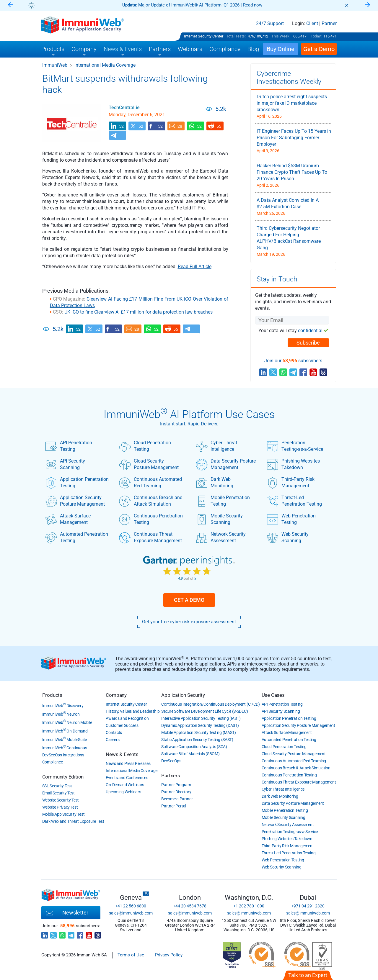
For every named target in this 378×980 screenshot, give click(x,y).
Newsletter (67, 913)
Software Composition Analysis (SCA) (194, 747)
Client (312, 24)
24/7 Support (270, 24)
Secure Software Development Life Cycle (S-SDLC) (205, 711)
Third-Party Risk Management (291, 483)
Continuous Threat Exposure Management (150, 537)
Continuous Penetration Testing (151, 519)
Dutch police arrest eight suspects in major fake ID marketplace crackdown (292, 103)
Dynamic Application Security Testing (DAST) (200, 725)
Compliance (53, 762)
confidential (310, 331)
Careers (113, 740)
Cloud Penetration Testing (145, 446)
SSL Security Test (57, 786)
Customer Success (122, 725)
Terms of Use (131, 955)
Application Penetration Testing (77, 483)
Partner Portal (174, 806)
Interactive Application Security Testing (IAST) (201, 718)
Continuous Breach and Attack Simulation (151, 501)
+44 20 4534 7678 (190, 906)
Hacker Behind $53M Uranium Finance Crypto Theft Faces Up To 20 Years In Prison (292, 172)
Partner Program (176, 785)
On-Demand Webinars (125, 785)
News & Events (122, 754)
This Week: (281, 36)
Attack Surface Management (68, 519)
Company (116, 695)
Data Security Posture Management (226, 464)
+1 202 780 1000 (249, 906)
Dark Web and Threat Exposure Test (73, 821)
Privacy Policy (169, 955)
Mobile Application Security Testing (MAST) (198, 732)
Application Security (183, 695)
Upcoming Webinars (123, 792)
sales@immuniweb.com (131, 913)
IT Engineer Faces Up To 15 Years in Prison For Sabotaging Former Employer (294, 138)
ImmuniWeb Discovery (63, 706)
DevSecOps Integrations (63, 755)
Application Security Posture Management (75, 501)
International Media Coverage (105, 65)
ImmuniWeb (55, 65)
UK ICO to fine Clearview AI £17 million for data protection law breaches (139, 312)
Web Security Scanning (288, 537)
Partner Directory (176, 792)
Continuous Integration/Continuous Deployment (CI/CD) (210, 704)
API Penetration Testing (69, 446)
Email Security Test (58, 793)
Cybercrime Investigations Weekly (289, 78)
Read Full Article (195, 267)
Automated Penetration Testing (77, 537)
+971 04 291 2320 (308, 906)
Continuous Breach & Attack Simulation (296, 768)
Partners (171, 776)
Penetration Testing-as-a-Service (295, 446)
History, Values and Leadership (133, 711)
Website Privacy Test (60, 807)
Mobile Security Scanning (219, 519)
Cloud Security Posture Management (149, 464)
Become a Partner (177, 799)
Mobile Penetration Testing (223, 501)
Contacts (114, 732)
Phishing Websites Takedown (293, 464)
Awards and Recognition (127, 718)
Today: (316, 36)
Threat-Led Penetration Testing (294, 501)
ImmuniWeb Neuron (61, 714)
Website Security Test (61, 800)
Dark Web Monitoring (215, 483)
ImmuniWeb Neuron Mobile (67, 722)
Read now (253, 5)
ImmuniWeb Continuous (65, 748)
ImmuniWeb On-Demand (65, 731)
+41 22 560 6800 (131, 906)
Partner (329, 24)
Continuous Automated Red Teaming (150, 483)
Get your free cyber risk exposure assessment (189, 622)
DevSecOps (171, 761)
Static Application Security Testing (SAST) (197, 740)
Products (52, 695)
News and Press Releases (128, 763)
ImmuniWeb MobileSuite (65, 740)
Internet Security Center (204, 36)
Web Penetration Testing (291, 519)
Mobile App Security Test (63, 814)
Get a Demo (189, 600)
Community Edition (63, 777)
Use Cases (273, 695)
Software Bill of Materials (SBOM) (190, 754)
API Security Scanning (65, 464)
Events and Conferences (127, 778)
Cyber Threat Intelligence (216, 446)
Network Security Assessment (221, 537)
